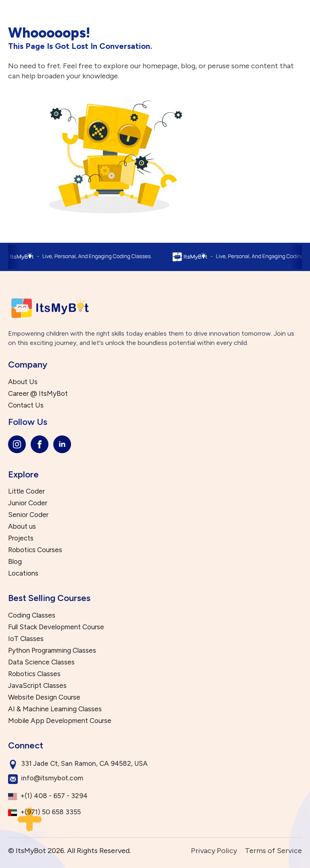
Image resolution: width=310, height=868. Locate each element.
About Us (23, 382)
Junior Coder (28, 503)
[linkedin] (62, 444)
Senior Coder (28, 515)
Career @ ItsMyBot (38, 394)
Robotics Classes (34, 674)
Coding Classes (32, 615)
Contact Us (26, 405)
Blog (15, 562)
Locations (23, 573)
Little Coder (26, 491)
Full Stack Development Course (56, 627)
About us (22, 526)
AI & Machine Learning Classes (55, 709)
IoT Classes (26, 639)
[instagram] (17, 444)
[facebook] (40, 444)
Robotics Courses (35, 550)
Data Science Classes (41, 662)
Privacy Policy (214, 851)
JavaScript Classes (37, 686)
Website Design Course (44, 697)
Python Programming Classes (52, 650)
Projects (21, 538)
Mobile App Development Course (60, 721)
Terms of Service (273, 851)
